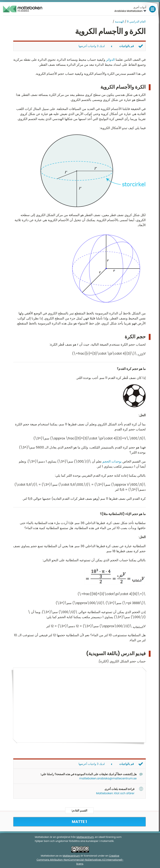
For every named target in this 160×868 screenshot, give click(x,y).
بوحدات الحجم (112, 461)
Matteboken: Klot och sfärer (115, 793)
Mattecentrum (85, 837)
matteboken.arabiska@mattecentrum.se (108, 778)
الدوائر (110, 60)
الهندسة (119, 22)
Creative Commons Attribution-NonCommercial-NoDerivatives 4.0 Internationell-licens (80, 860)
